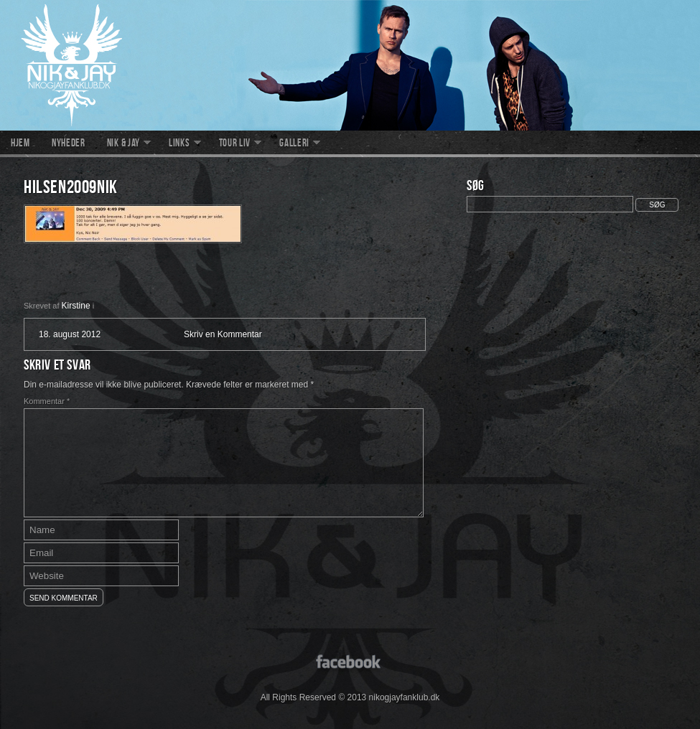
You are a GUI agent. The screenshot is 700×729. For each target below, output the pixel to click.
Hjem (20, 144)
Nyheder (69, 144)
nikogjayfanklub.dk (350, 65)
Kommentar (47, 401)
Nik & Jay (123, 144)
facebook (350, 660)
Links (179, 144)
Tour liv (235, 144)
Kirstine (76, 306)
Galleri (294, 144)
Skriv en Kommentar (223, 334)
